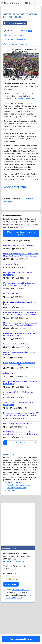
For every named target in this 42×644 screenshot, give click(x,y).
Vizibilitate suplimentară (16, 86)
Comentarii (10, 77)
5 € (7, 614)
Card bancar (14, 627)
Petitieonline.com (11, 3)
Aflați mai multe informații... (16, 609)
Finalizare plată (11, 632)
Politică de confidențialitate (16, 81)
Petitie (8, 72)
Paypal (11, 624)
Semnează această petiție (21, 253)
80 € (16, 617)
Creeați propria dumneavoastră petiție (21, 281)
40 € (8, 617)
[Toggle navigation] (38, 3)
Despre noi (11, 538)
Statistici (25, 77)
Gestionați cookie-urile (16, 536)
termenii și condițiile (20, 638)
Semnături (24, 72)
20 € (23, 614)
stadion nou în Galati (25, 140)
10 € (15, 614)
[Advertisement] (21, 31)
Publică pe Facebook (14, 65)
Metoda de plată (10, 621)
